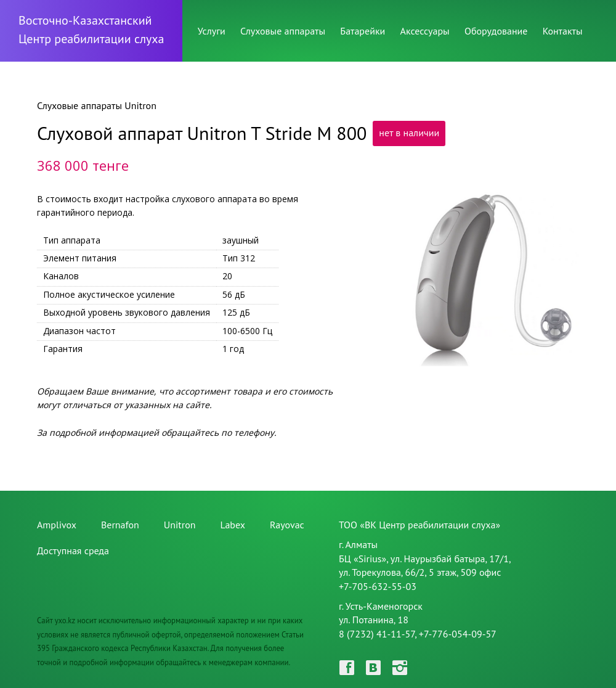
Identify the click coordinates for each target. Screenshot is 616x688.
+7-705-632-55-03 (378, 586)
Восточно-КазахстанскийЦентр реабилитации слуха (91, 30)
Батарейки (363, 31)
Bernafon (120, 525)
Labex (233, 525)
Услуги (212, 31)
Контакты (563, 31)
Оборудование (496, 31)
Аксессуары (425, 31)
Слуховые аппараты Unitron (97, 105)
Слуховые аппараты (283, 31)
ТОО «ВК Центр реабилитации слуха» (419, 525)
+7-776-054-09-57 (458, 634)
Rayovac (287, 525)
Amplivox (57, 525)
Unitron (180, 525)
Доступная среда (73, 551)
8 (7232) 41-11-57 (377, 634)
